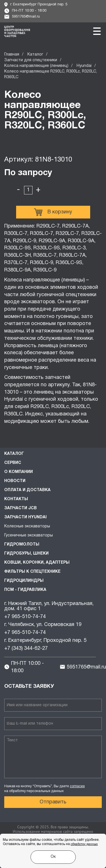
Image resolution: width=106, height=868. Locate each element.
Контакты (16, 499)
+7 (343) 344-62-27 (26, 649)
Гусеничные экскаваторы (29, 535)
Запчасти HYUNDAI (25, 517)
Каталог (35, 55)
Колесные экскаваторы (27, 526)
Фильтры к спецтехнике (32, 572)
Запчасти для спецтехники (31, 60)
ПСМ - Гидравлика (25, 590)
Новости (15, 481)
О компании (19, 472)
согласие (77, 786)
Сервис (13, 463)
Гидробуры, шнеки (26, 554)
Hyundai (84, 66)
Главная (12, 55)
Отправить (53, 802)
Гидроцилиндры (24, 581)
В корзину (53, 212)
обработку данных (84, 844)
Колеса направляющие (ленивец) (36, 66)
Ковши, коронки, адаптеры (37, 563)
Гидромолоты (22, 545)
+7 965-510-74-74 (25, 617)
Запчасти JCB (20, 508)
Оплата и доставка (27, 490)
